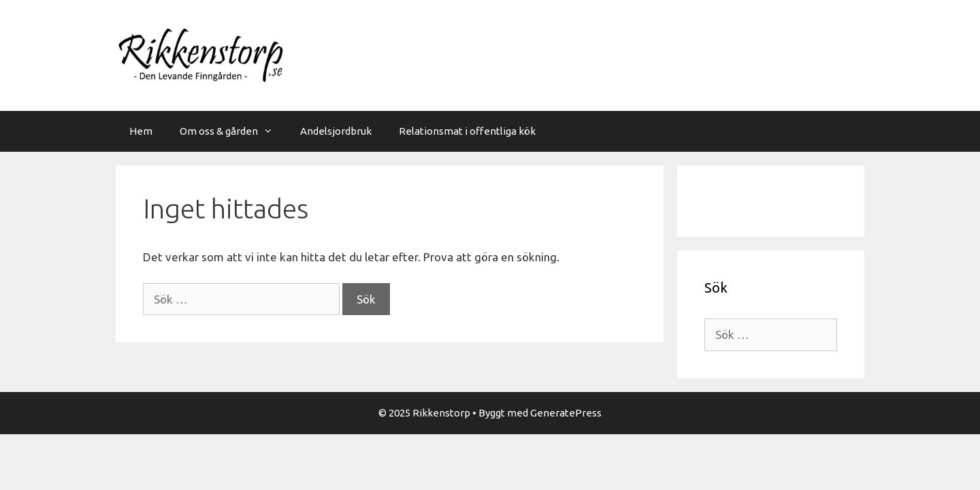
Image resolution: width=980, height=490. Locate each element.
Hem (141, 131)
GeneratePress (566, 413)
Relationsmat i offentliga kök (467, 131)
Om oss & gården (233, 131)
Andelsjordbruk (336, 131)
